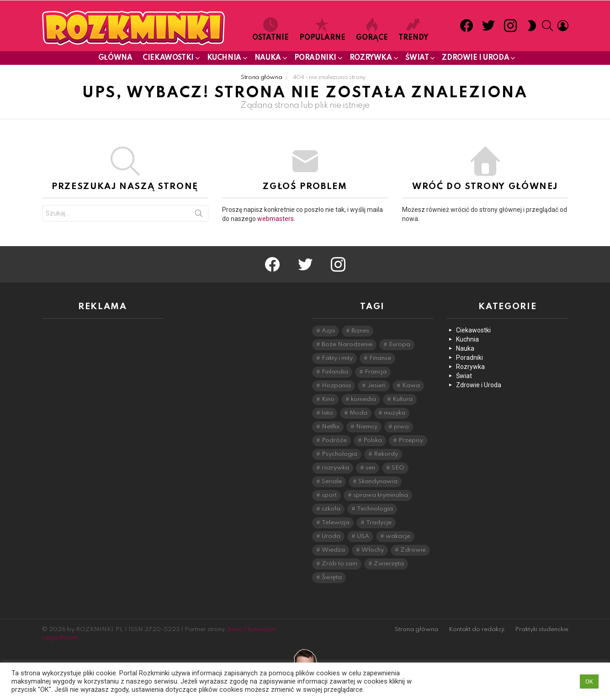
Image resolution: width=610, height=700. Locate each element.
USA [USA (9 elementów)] (363, 536)
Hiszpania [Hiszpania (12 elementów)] (336, 386)
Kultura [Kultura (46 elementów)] (403, 399)
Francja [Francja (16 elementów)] (376, 372)
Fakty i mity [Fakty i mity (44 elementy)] (337, 358)
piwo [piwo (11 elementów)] (401, 427)
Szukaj (199, 215)
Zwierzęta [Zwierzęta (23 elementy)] (389, 564)
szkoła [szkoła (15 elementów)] (331, 509)
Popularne (322, 29)
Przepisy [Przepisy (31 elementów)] (411, 440)
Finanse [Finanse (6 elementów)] (380, 358)
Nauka (268, 60)
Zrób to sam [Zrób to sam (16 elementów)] (339, 564)
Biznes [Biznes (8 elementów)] (360, 331)
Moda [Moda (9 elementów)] (358, 413)
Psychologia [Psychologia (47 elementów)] (339, 454)
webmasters (276, 219)
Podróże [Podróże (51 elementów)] (334, 440)
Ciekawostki (168, 60)
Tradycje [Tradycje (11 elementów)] (379, 523)
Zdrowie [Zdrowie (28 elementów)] (413, 550)
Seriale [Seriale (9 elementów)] (332, 482)
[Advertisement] (103, 463)
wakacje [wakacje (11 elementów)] (398, 536)
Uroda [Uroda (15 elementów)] (331, 536)
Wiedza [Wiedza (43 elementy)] (333, 550)
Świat (417, 60)
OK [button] (589, 682)
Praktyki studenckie (542, 629)
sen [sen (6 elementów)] (370, 468)
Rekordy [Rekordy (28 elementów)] (386, 454)
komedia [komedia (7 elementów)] (363, 399)
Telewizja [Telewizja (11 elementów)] (336, 523)
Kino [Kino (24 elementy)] (328, 399)
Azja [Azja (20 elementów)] (328, 331)
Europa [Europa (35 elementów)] (400, 345)
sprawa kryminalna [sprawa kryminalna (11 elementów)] (381, 495)
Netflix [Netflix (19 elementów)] (331, 427)
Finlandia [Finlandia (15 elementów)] (335, 372)
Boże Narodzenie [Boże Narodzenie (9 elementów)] (347, 345)
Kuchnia (224, 60)
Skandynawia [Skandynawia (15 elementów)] (378, 482)
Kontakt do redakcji (477, 629)
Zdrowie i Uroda (475, 60)
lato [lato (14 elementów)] (327, 413)
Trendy (413, 29)
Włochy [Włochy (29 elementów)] (373, 550)
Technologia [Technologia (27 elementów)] (375, 509)
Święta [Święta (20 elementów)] (332, 577)
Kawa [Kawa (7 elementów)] (411, 386)
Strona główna (416, 629)
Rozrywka (371, 60)
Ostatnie (271, 29)
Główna (115, 58)
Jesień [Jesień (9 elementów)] (377, 386)
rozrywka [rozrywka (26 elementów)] (335, 468)
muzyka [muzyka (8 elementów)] (395, 413)
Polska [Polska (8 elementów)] (373, 440)
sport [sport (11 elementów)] (329, 495)
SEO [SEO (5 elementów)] (398, 468)
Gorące (372, 29)
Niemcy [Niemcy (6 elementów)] (367, 427)
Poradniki (315, 60)
